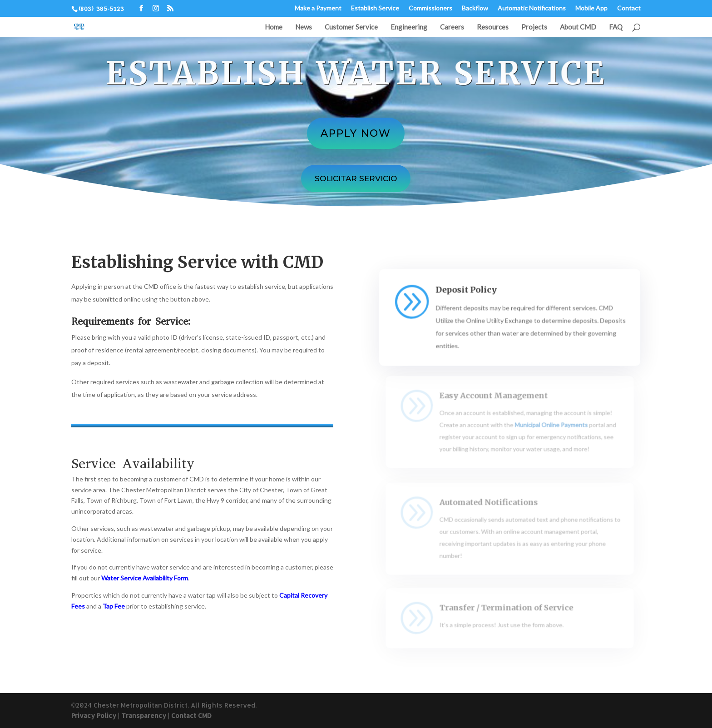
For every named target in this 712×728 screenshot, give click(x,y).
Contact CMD (191, 716)
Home (274, 27)
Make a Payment (318, 8)
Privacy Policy (94, 716)
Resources (493, 27)
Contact (629, 8)
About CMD (578, 27)
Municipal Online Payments (550, 425)
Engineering (409, 27)
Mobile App (591, 8)
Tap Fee (114, 606)
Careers (452, 27)
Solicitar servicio (356, 178)
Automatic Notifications (532, 8)
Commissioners (430, 8)
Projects (534, 27)
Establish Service (375, 8)
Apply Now (356, 133)
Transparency (144, 716)
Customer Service (351, 27)
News (304, 27)
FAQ (616, 27)
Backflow (475, 8)
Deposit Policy (467, 290)
